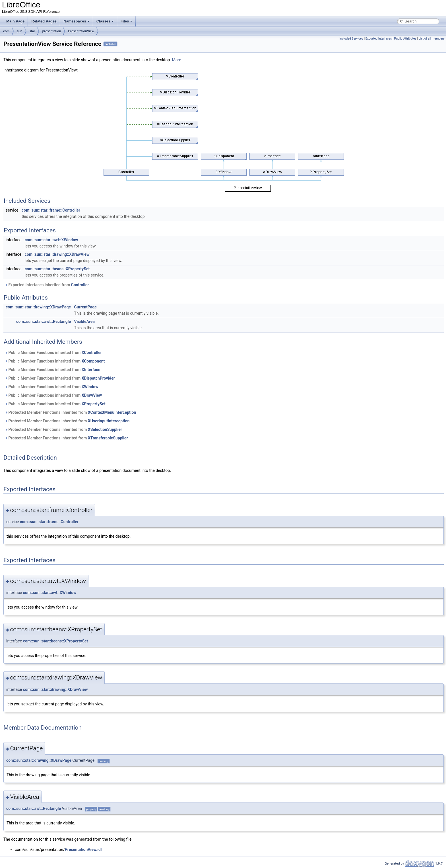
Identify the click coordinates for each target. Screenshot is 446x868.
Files (127, 21)
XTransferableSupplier (108, 438)
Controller (80, 285)
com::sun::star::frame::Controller (51, 210)
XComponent (93, 361)
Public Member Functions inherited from (53, 353)
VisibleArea (84, 322)
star (32, 31)
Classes (105, 21)
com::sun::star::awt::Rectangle (44, 322)
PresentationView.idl (83, 849)
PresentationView (81, 31)
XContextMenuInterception (112, 412)
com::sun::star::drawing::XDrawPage (38, 307)
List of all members (432, 39)
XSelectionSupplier (105, 429)
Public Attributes (405, 39)
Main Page (15, 21)
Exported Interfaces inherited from (47, 285)
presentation (51, 31)
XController (92, 353)
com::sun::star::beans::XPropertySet (57, 269)
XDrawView (92, 395)
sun (20, 31)
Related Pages (44, 21)
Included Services (351, 39)
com (6, 31)
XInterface (91, 370)
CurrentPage (85, 307)
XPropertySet (94, 404)
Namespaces (77, 21)
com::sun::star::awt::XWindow (51, 240)
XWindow (90, 387)
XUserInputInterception (109, 421)
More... (178, 60)
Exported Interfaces (379, 39)
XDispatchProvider (98, 378)
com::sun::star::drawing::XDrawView (57, 254)
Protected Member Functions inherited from (70, 412)
